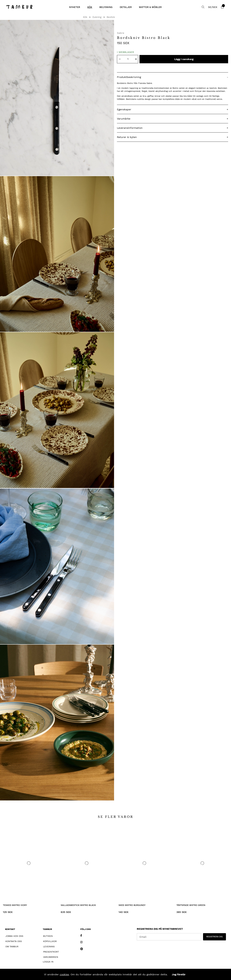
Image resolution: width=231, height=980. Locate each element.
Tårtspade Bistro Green (191, 905)
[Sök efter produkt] (203, 7)
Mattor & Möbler (150, 7)
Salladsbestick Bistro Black (78, 905)
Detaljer (126, 7)
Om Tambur (12, 947)
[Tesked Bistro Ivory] (29, 863)
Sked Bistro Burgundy (132, 905)
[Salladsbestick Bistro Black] (87, 863)
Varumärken (51, 957)
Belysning (106, 7)
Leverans (49, 947)
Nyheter (75, 7)
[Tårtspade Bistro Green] (202, 863)
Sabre (121, 33)
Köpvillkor (50, 941)
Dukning (97, 17)
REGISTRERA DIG (214, 937)
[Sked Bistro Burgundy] (144, 863)
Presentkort (51, 952)
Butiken (48, 936)
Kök (90, 7)
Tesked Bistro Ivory (15, 905)
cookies (64, 974)
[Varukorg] (222, 7)
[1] (57, 98)
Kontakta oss (14, 941)
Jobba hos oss (14, 936)
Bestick (111, 17)
